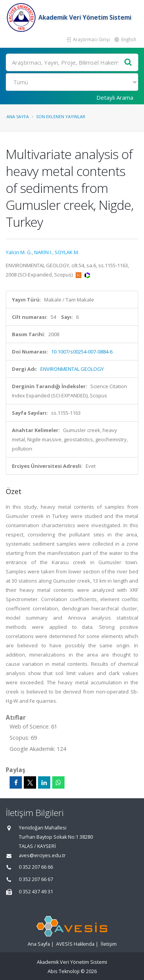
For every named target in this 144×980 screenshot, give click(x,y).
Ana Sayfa (18, 116)
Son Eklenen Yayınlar (61, 116)
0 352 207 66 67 (36, 879)
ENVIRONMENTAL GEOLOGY (72, 369)
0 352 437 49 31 (36, 892)
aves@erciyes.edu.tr (42, 855)
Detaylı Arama (115, 97)
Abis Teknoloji (64, 971)
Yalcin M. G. (19, 252)
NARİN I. (43, 252)
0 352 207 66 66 (36, 867)
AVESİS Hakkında (75, 944)
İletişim (109, 944)
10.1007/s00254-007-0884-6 (82, 352)
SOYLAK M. (67, 252)
